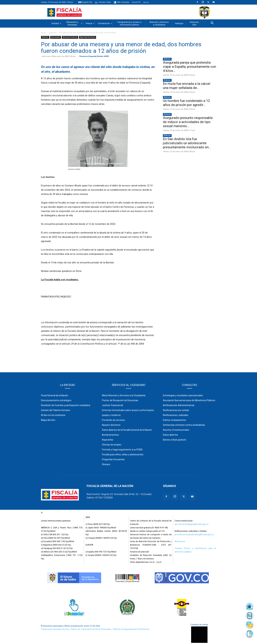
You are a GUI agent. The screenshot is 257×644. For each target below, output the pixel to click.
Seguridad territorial (88, 37)
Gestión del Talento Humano (56, 410)
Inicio (43, 33)
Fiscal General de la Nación (55, 395)
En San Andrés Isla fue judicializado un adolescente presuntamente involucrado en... (187, 143)
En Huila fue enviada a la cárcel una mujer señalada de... (187, 86)
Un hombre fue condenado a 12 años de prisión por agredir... (186, 103)
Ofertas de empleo (112, 445)
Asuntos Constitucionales (176, 430)
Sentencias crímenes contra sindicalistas (184, 425)
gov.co (146, 2)
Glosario (106, 464)
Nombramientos (110, 435)
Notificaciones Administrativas (179, 405)
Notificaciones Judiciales (176, 415)
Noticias (53, 33)
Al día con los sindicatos (53, 415)
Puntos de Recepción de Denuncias (120, 400)
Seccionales (56, 37)
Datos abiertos (170, 435)
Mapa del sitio (48, 420)
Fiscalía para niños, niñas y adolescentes (123, 454)
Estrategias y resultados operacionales (183, 395)
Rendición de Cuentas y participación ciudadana (66, 405)
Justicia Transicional (112, 405)
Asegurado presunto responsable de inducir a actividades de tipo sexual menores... (188, 122)
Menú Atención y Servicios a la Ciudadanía (124, 395)
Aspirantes (108, 440)
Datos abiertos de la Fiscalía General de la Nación (127, 430)
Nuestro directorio (111, 425)
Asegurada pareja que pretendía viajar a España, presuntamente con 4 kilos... (189, 67)
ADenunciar (180, 541)
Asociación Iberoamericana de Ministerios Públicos (189, 400)
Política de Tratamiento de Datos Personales (91, 629)
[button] (212, 23)
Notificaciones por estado (176, 410)
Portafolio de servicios (113, 420)
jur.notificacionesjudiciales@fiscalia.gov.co (194, 535)
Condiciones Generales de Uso (55, 629)
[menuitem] (55, 23)
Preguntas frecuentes (113, 459)
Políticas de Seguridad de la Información (131, 629)
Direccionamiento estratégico (56, 400)
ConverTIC (136, 2)
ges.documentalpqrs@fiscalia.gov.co (191, 524)
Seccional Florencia (70, 37)
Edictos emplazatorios (174, 420)
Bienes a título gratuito (175, 440)
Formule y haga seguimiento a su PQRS (122, 450)
